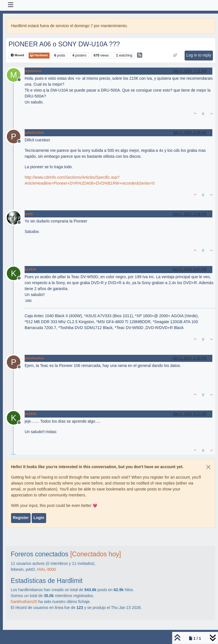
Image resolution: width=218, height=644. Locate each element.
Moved (17, 55)
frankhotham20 (24, 602)
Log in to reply (199, 55)
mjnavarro (33, 71)
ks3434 (30, 269)
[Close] (208, 467)
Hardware (39, 55)
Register (21, 518)
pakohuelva (34, 133)
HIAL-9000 (47, 569)
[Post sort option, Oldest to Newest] (175, 55)
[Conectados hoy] (96, 554)
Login (39, 518)
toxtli (29, 214)
